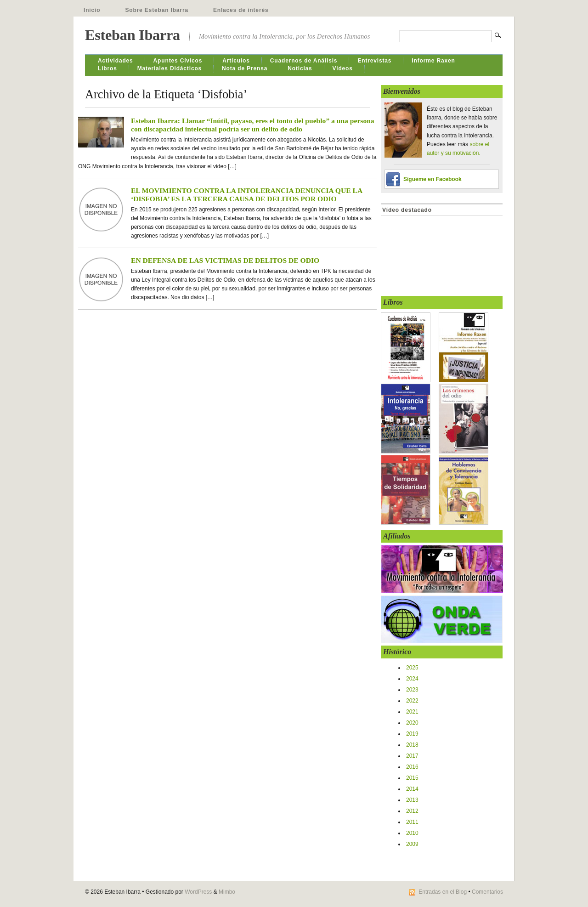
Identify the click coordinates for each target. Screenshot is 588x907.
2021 (412, 712)
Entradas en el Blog (443, 892)
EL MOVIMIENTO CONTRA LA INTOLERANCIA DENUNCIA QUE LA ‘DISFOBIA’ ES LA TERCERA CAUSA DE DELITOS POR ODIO (246, 195)
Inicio (92, 10)
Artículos (236, 61)
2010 (412, 833)
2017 (412, 756)
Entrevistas (374, 61)
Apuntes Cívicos (178, 61)
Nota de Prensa (245, 68)
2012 (412, 811)
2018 (412, 745)
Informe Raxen (433, 61)
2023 (412, 690)
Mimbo (227, 892)
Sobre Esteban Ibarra (157, 10)
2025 (412, 668)
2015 (412, 778)
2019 (412, 734)
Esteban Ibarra (133, 35)
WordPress (198, 892)
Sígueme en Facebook (433, 179)
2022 (412, 701)
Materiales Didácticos (170, 68)
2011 (412, 822)
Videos (343, 68)
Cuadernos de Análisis (304, 61)
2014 (412, 789)
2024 (412, 679)
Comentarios (487, 892)
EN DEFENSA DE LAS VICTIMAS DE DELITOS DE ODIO (225, 260)
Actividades (116, 61)
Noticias (300, 68)
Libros (107, 68)
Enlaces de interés (241, 10)
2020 (412, 723)
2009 (412, 844)
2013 (412, 800)
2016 (412, 767)
